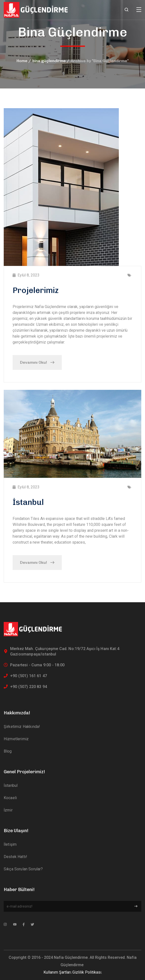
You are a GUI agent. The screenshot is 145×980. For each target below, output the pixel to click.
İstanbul (28, 502)
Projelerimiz (36, 290)
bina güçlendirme (49, 61)
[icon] (5, 925)
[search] (126, 10)
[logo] (36, 9)
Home (22, 61)
